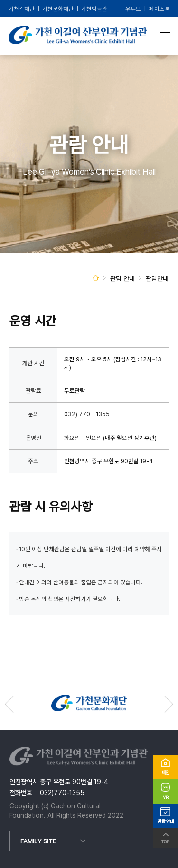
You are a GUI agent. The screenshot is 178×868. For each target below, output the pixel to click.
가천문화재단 (58, 9)
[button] (169, 704)
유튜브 (133, 9)
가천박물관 (94, 9)
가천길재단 (22, 9)
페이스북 (159, 9)
